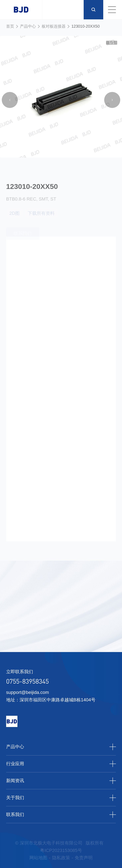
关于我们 (61, 798)
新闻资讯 (61, 781)
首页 (10, 26)
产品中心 (28, 26)
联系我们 (61, 815)
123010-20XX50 (86, 26)
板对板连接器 (54, 26)
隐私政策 (61, 858)
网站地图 (38, 858)
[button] (10, 101)
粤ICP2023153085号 (61, 850)
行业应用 (61, 764)
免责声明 (84, 858)
